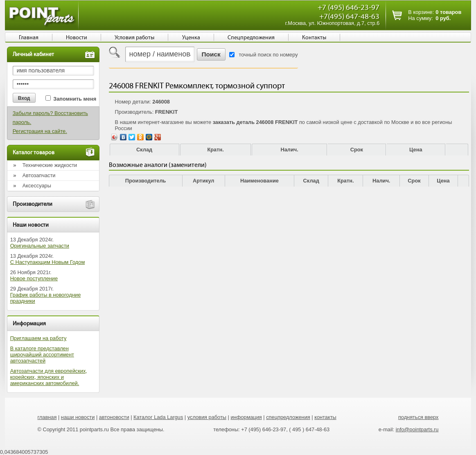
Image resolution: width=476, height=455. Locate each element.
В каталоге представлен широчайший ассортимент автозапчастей (42, 355)
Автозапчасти (39, 175)
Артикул (204, 181)
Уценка (191, 38)
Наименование (259, 181)
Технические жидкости (50, 165)
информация (246, 417)
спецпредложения (288, 417)
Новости (77, 38)
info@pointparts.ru (417, 429)
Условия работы (134, 38)
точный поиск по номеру (268, 55)
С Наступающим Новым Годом (48, 262)
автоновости (114, 417)
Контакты (314, 38)
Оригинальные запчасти (40, 246)
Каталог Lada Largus (158, 417)
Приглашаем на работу (38, 338)
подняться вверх (418, 417)
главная (47, 417)
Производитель (146, 181)
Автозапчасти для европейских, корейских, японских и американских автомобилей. (49, 377)
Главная (29, 38)
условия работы (207, 417)
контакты (325, 417)
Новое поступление (34, 278)
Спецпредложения (251, 38)
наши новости (78, 417)
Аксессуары (37, 186)
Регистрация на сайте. (40, 131)
